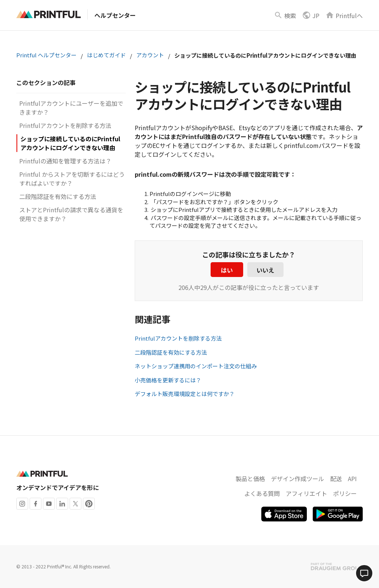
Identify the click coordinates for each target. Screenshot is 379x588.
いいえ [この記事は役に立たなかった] (265, 270)
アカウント (150, 55)
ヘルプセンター (115, 15)
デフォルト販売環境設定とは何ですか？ (185, 394)
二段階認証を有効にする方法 (58, 196)
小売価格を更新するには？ (168, 380)
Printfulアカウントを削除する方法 (65, 125)
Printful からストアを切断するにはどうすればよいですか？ (72, 179)
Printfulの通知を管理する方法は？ (65, 161)
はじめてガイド (106, 55)
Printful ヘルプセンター (46, 55)
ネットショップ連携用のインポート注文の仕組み (196, 366)
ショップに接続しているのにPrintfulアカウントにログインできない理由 (70, 143)
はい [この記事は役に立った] (227, 270)
